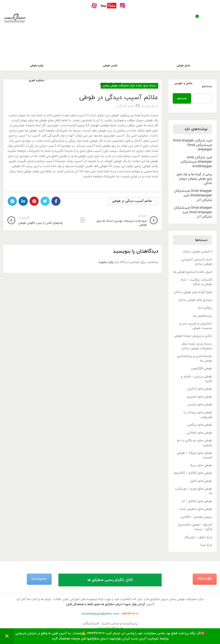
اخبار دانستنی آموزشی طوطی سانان (197, 262)
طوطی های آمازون (200, 389)
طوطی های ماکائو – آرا (197, 501)
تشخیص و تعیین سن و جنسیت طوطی (196, 326)
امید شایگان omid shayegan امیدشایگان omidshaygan (196, 162)
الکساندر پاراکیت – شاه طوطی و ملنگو (196, 282)
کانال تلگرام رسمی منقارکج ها (110, 580)
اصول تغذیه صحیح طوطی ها (193, 272)
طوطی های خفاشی (199, 433)
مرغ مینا (206, 545)
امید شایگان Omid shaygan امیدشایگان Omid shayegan (192, 145)
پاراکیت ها (205, 308)
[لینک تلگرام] (12, 201)
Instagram (39, 579)
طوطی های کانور (201, 481)
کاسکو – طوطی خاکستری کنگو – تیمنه (195, 527)
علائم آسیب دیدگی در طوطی (132, 201)
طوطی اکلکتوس (201, 368)
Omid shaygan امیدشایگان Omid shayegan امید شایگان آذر (193, 212)
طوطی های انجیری (200, 397)
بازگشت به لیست (83, 220)
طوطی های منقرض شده (196, 509)
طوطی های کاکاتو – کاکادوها (193, 473)
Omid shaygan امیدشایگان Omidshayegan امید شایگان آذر (193, 195)
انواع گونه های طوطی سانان (193, 292)
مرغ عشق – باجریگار (198, 537)
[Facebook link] (56, 201)
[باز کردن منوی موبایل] (212, 18)
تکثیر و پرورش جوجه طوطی (193, 336)
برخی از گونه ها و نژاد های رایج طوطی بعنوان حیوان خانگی (194, 179)
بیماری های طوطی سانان (195, 300)
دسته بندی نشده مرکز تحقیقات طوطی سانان (197, 346)
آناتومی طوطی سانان (197, 252)
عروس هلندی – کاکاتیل (196, 517)
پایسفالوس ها (202, 316)
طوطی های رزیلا (201, 465)
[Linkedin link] (23, 201)
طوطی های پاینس (200, 404)
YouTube (205, 579)
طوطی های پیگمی (200, 425)
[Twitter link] (45, 201)
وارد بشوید (106, 262)
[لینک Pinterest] (34, 201)
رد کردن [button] (7, 636)
